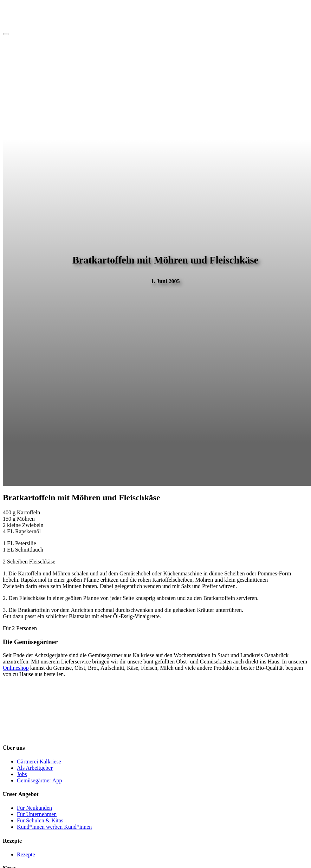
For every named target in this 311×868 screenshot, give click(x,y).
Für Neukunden (34, 808)
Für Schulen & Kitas (40, 820)
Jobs (22, 774)
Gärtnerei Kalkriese (39, 762)
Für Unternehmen (37, 814)
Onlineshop (16, 668)
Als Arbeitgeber (35, 768)
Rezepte (26, 854)
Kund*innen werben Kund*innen (54, 827)
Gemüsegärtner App (39, 780)
